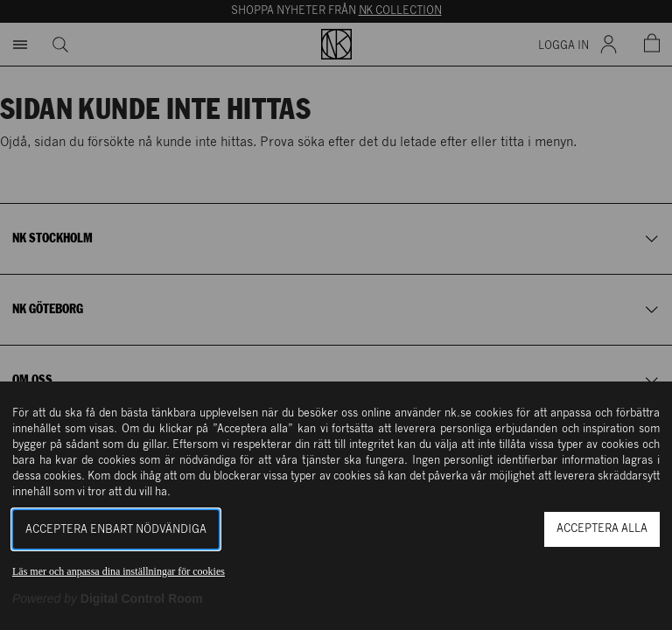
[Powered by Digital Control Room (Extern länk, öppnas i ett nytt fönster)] (108, 598)
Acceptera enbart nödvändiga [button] (116, 530)
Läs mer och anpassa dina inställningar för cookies (119, 571)
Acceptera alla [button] (602, 529)
